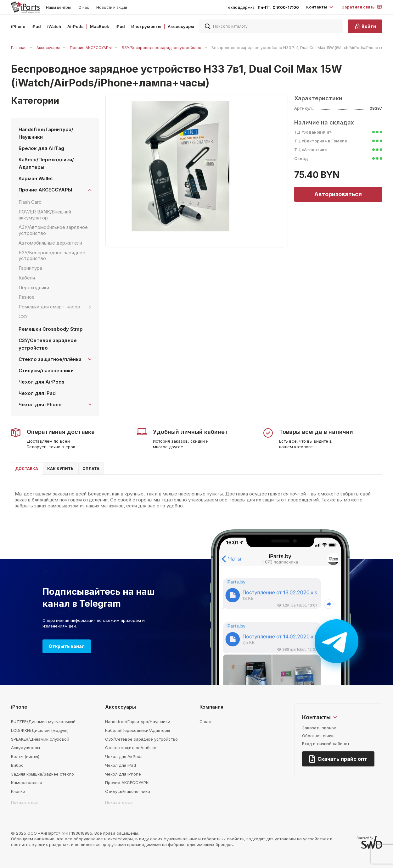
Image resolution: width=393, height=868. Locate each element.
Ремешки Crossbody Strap (51, 329)
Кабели (27, 278)
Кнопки (18, 791)
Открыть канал (67, 646)
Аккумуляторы (25, 748)
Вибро (17, 765)
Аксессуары (48, 48)
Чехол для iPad (37, 393)
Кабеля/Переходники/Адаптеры (46, 163)
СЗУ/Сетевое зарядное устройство (48, 344)
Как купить (60, 469)
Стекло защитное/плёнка (131, 748)
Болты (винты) (25, 756)
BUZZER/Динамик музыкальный (43, 721)
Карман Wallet (36, 178)
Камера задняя (26, 782)
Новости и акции (112, 7)
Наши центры (58, 7)
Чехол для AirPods (42, 382)
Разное (27, 297)
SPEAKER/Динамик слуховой (40, 739)
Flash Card (30, 202)
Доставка (27, 469)
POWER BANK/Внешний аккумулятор (45, 215)
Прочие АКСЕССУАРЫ (91, 48)
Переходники (34, 287)
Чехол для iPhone (123, 774)
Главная (19, 48)
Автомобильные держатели (50, 243)
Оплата (91, 469)
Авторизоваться (338, 194)
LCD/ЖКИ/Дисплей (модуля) (40, 730)
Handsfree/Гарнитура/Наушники (46, 133)
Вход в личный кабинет (326, 744)
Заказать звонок (319, 728)
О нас (84, 7)
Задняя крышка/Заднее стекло (42, 774)
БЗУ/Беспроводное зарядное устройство (162, 48)
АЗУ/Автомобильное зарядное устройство (53, 230)
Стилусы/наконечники (46, 370)
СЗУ (23, 316)
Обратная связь (318, 736)
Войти (365, 26)
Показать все (25, 802)
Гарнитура (30, 268)
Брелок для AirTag (41, 148)
